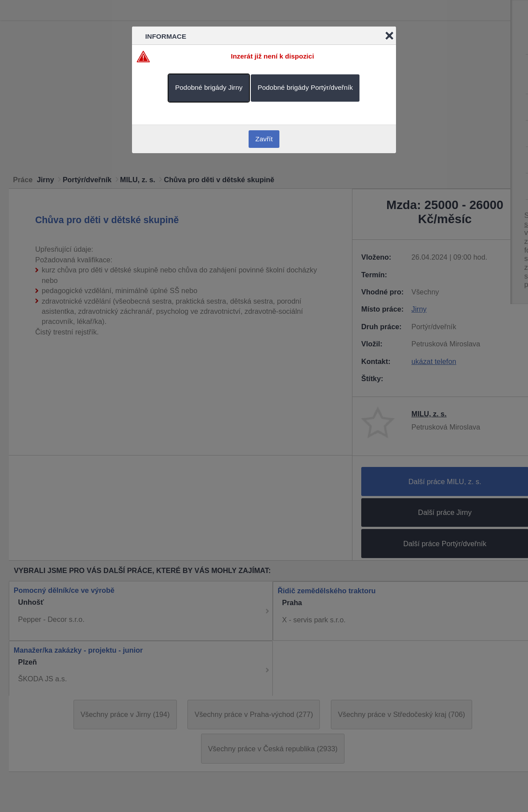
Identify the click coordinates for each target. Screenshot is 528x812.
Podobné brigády (209, 87)
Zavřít (264, 139)
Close (389, 36)
